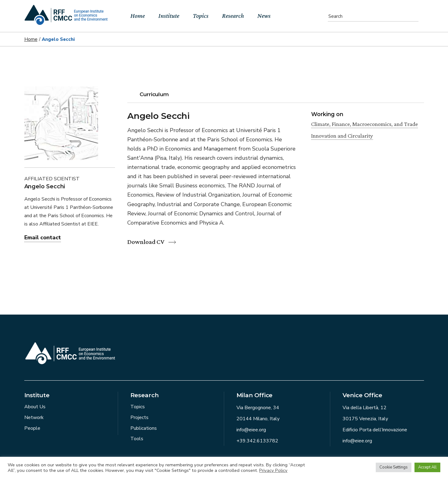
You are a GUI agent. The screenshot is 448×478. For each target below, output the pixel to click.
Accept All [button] (427, 467)
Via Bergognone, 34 (258, 408)
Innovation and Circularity (342, 136)
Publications (144, 428)
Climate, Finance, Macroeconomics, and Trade (365, 124)
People (32, 428)
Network (34, 417)
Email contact (43, 237)
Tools (137, 439)
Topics (138, 407)
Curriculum (154, 94)
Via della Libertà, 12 (365, 408)
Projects (139, 417)
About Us (35, 407)
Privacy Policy (273, 470)
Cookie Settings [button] (394, 467)
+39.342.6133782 (257, 441)
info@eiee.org (251, 430)
